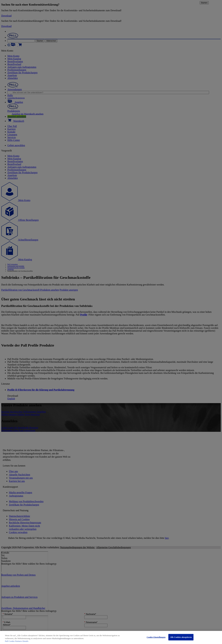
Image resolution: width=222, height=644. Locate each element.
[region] (111, 637)
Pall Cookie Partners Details (17, 641)
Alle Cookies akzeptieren (181, 637)
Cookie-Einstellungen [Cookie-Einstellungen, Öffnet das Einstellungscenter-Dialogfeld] (156, 637)
